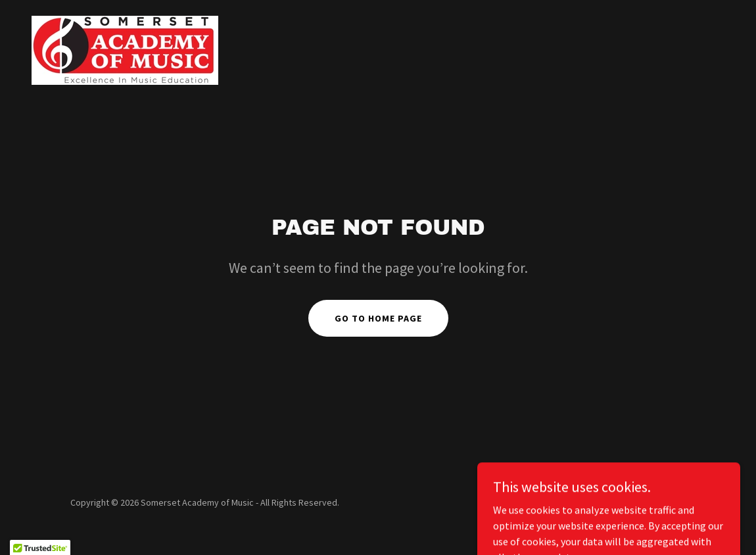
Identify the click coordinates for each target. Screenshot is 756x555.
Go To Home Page (378, 318)
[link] (125, 49)
